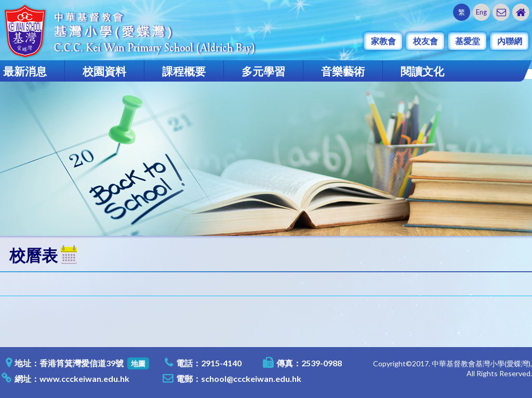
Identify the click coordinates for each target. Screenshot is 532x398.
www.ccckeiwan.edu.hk (84, 379)
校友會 (425, 41)
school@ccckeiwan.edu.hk (251, 379)
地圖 (138, 363)
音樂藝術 (343, 71)
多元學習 (263, 71)
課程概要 (184, 71)
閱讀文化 (422, 71)
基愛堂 (468, 41)
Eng (481, 12)
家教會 (383, 41)
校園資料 (104, 71)
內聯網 (510, 41)
